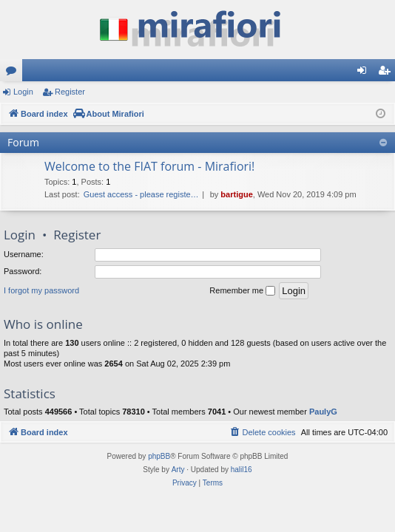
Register (70, 92)
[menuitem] (262, 432)
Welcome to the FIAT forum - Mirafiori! (149, 166)
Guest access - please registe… (141, 194)
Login (23, 92)
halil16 (242, 470)
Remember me (242, 291)
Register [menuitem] (387, 73)
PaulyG (323, 412)
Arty (178, 470)
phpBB (159, 456)
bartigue (236, 194)
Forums (14, 73)
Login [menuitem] (365, 73)
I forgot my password (41, 290)
